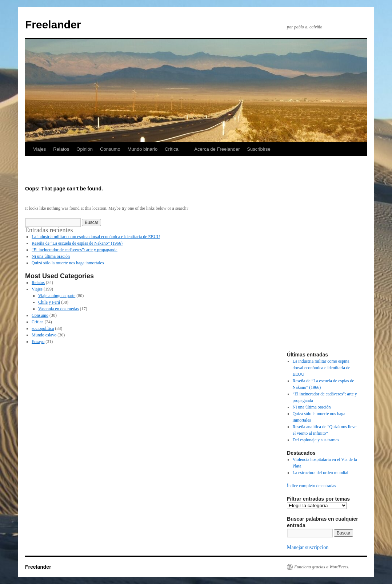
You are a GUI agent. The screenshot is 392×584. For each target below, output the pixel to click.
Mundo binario (143, 149)
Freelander (53, 25)
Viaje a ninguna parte (57, 296)
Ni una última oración (51, 256)
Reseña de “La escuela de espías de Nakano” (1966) (77, 243)
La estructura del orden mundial (321, 473)
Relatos (61, 149)
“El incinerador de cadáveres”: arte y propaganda (75, 250)
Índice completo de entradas (311, 486)
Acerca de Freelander (217, 149)
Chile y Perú (49, 302)
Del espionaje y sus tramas (316, 440)
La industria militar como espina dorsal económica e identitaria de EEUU (96, 237)
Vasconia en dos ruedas (59, 309)
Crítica (172, 149)
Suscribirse (259, 149)
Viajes (39, 149)
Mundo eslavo (44, 335)
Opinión (85, 149)
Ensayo (38, 342)
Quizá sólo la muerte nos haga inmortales (68, 263)
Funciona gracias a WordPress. (322, 567)
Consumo (110, 149)
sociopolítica (43, 328)
